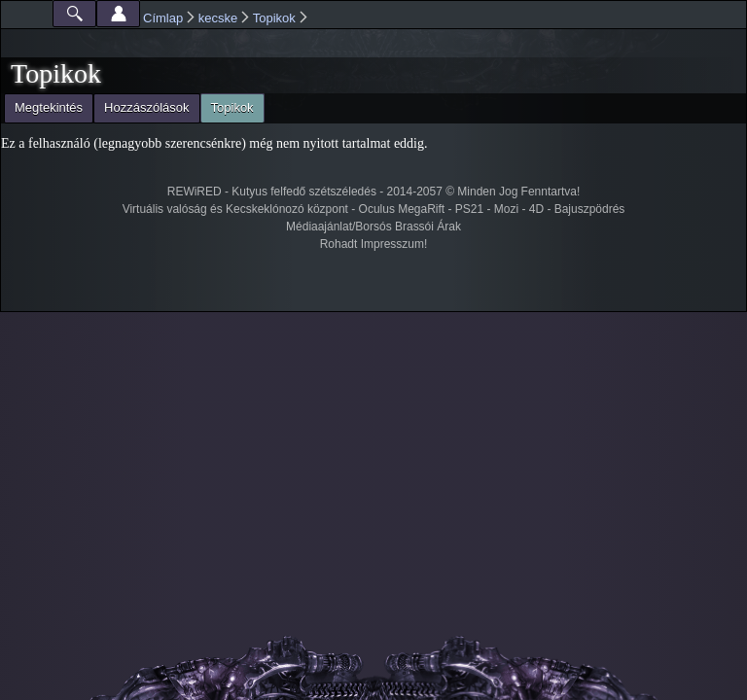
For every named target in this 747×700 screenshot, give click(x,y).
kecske (218, 18)
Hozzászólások (146, 107)
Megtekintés (49, 107)
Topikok (274, 18)
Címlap (163, 18)
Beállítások (118, 14)
